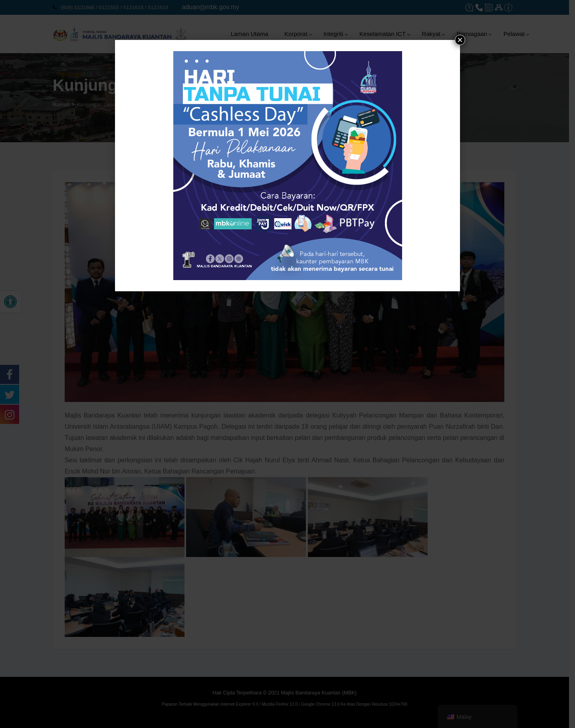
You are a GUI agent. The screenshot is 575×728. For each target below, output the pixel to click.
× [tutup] (460, 40)
